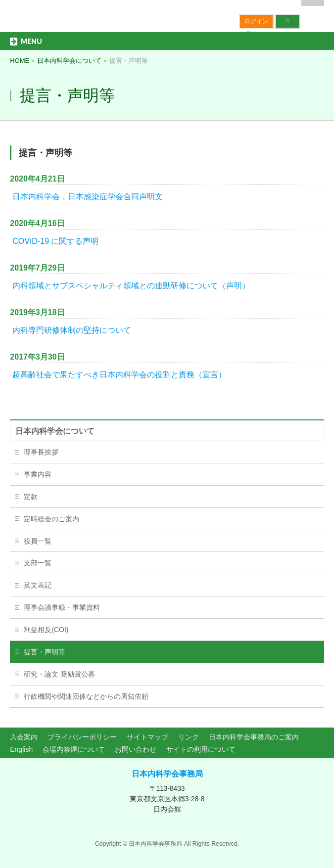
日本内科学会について (55, 431)
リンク (189, 737)
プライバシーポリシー (82, 737)
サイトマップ (147, 737)
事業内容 (38, 474)
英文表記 (38, 585)
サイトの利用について (201, 749)
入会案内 (24, 737)
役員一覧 (38, 541)
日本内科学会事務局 (167, 774)
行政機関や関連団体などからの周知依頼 (86, 696)
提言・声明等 (45, 652)
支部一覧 (38, 563)
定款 (31, 497)
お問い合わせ (136, 749)
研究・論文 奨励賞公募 (59, 674)
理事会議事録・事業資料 (62, 607)
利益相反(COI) (46, 630)
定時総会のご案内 (51, 519)
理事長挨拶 (41, 452)
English (21, 749)
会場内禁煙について (74, 749)
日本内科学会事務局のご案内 (254, 737)
